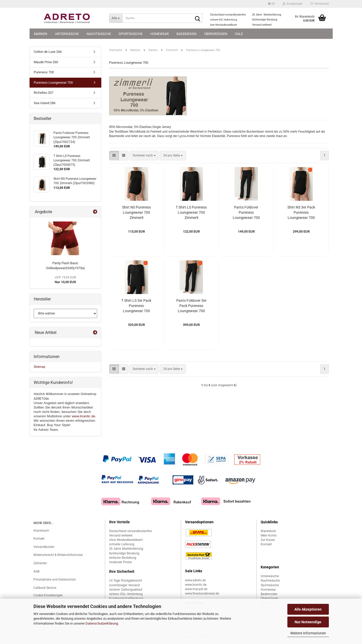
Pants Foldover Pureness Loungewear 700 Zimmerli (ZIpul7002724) (246, 213)
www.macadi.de (196, 589)
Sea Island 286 (45, 103)
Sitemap (40, 367)
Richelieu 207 (44, 93)
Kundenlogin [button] (293, 4)
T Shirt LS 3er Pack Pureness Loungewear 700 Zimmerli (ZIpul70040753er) (136, 306)
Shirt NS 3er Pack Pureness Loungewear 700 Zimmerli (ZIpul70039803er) (301, 213)
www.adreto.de (195, 580)
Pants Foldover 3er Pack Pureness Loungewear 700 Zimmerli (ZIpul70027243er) (191, 306)
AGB (36, 571)
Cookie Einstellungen (48, 595)
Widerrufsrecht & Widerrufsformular (58, 555)
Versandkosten (44, 547)
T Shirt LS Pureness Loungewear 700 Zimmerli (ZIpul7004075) (191, 213)
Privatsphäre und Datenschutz (55, 579)
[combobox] (144, 156)
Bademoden (186, 34)
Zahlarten (40, 563)
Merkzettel (320, 4)
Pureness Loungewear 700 (53, 83)
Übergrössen (216, 34)
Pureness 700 (44, 72)
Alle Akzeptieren (308, 609)
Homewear (159, 34)
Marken (41, 34)
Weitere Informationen (308, 633)
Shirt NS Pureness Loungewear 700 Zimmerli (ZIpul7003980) (136, 213)
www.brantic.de (83, 416)
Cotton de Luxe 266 (48, 52)
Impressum (41, 531)
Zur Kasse (268, 540)
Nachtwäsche (99, 34)
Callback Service (45, 588)
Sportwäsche (131, 34)
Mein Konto (269, 535)
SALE (239, 34)
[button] (271, 4)
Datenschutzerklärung (102, 623)
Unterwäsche (67, 34)
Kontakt (39, 539)
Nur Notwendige (308, 622)
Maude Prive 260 (46, 62)
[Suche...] (116, 18)
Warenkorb (268, 531)
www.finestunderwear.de (202, 593)
